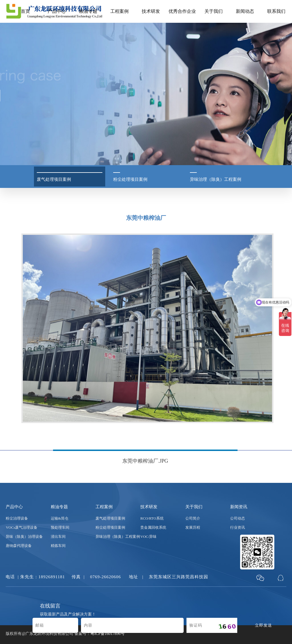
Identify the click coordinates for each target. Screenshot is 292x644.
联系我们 (276, 11)
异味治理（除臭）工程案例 (118, 537)
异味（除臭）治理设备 (24, 537)
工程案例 (119, 11)
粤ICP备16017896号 (108, 634)
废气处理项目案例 (110, 518)
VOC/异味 (148, 537)
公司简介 (193, 518)
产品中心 (57, 11)
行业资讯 (238, 527)
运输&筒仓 (60, 518)
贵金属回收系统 (153, 527)
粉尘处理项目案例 (110, 527)
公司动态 (238, 518)
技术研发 (151, 11)
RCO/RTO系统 (152, 518)
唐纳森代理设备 (19, 546)
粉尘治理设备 (17, 518)
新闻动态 (245, 11)
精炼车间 (58, 546)
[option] (146, 354)
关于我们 (214, 11)
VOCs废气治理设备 (22, 527)
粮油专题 (88, 11)
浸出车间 (58, 537)
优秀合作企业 (182, 11)
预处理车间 (60, 527)
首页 (25, 11)
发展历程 (193, 527)
